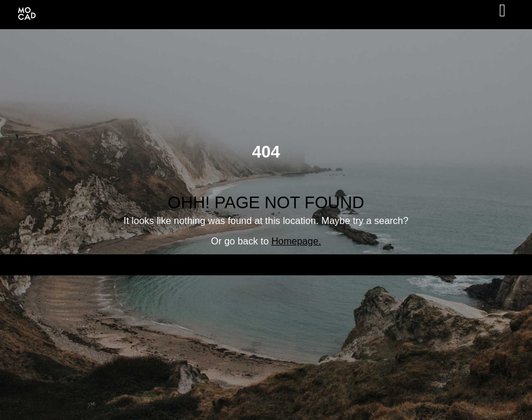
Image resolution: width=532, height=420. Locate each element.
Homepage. (296, 241)
